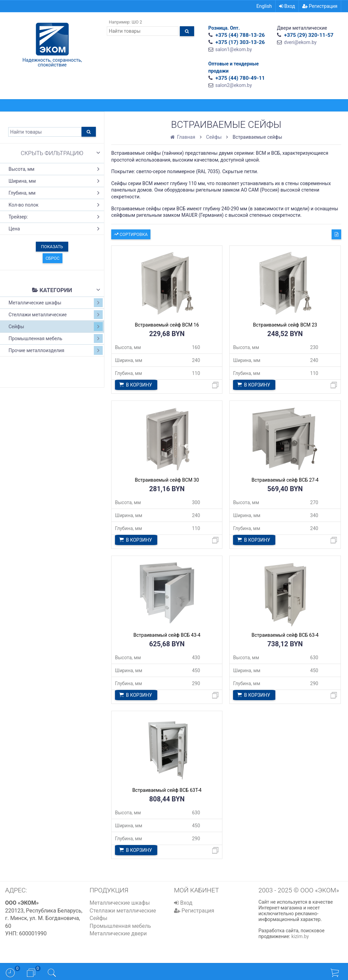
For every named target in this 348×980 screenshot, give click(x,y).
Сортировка (130, 234)
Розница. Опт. (224, 28)
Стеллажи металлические (56, 315)
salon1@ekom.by (234, 49)
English (264, 6)
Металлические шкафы (56, 303)
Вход (287, 6)
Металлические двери (118, 933)
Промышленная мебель (56, 338)
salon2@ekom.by (234, 85)
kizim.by (300, 936)
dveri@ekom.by (300, 42)
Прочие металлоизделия (56, 350)
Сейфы (56, 327)
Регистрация (320, 6)
